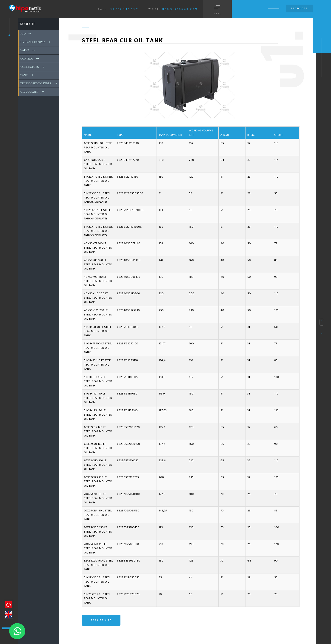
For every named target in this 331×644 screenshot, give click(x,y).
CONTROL (30, 59)
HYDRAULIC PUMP (36, 42)
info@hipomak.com (179, 9)
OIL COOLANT (33, 92)
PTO (26, 34)
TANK (27, 75)
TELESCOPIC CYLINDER (39, 83)
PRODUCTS (27, 24)
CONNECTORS (33, 67)
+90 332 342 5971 (124, 9)
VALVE (28, 50)
